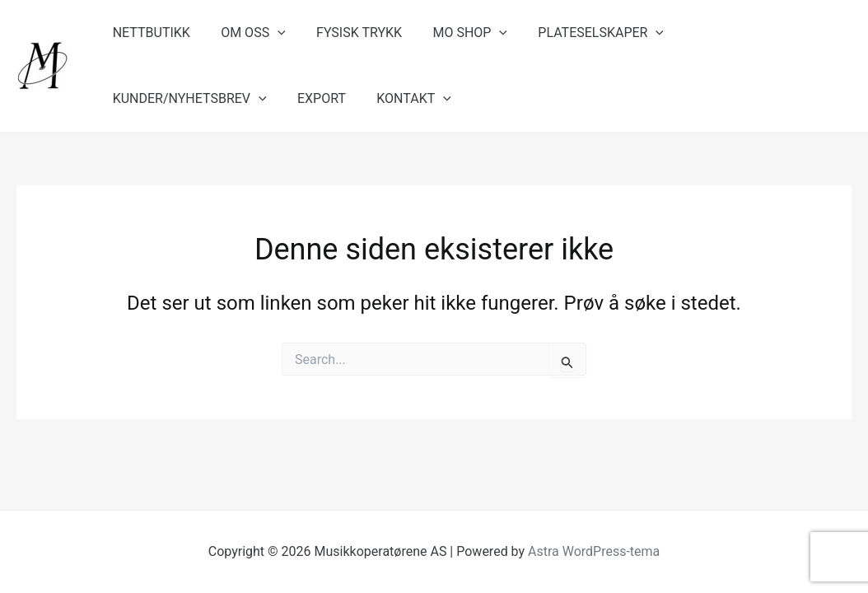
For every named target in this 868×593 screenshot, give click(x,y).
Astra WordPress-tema (594, 551)
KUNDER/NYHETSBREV (747, 33)
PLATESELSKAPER (581, 33)
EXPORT (135, 98)
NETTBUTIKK (149, 33)
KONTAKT (223, 99)
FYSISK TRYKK (348, 33)
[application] (271, 33)
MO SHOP (455, 33)
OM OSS (247, 33)
